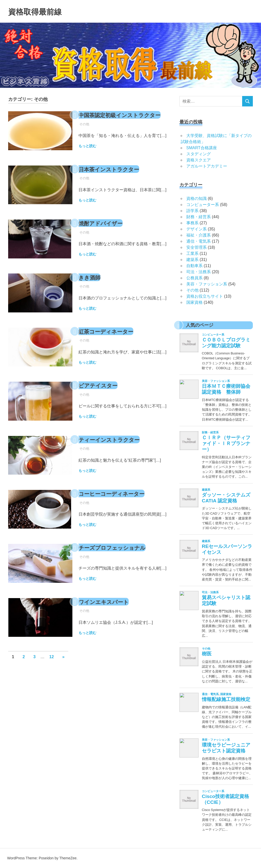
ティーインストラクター (116, 446)
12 (51, 664)
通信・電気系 (199, 241)
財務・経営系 (199, 217)
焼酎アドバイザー (106, 230)
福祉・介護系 (199, 235)
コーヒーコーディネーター (119, 501)
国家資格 (194, 302)
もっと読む (87, 156)
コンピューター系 (203, 205)
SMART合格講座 (202, 148)
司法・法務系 (199, 272)
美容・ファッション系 (207, 284)
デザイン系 (197, 229)
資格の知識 (197, 198)
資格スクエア (199, 160)
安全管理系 (197, 247)
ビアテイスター (102, 392)
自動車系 (194, 266)
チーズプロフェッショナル (120, 555)
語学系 (192, 211)
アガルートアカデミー (207, 166)
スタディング (199, 154)
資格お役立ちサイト (205, 296)
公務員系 (194, 278)
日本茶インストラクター (116, 176)
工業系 (192, 253)
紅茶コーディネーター (112, 338)
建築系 (192, 260)
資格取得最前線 (42, 11)
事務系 (192, 223)
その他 (84, 134)
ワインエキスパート (109, 609)
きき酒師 (92, 284)
